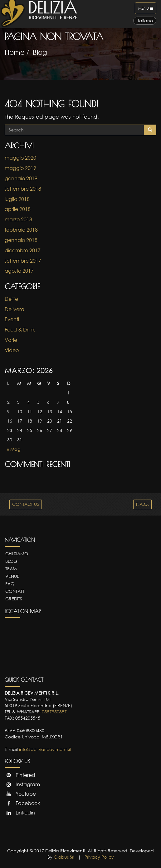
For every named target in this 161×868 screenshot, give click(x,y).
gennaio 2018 (21, 240)
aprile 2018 (18, 209)
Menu (147, 10)
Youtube (20, 794)
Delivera (15, 309)
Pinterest (20, 775)
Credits (14, 599)
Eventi (12, 319)
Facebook (22, 803)
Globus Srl (64, 857)
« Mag (14, 449)
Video (12, 350)
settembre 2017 (23, 261)
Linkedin (20, 813)
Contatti (15, 591)
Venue (12, 576)
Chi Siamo (17, 554)
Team (11, 569)
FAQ (10, 584)
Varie (11, 340)
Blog (40, 52)
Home (15, 52)
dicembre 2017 (23, 250)
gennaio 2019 (21, 178)
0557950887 (54, 712)
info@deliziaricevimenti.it (45, 749)
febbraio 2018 (21, 230)
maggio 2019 (20, 168)
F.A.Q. (142, 504)
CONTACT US (26, 504)
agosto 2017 (19, 271)
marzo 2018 (18, 219)
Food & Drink (20, 330)
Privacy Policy (99, 857)
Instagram (22, 784)
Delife (11, 299)
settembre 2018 (23, 189)
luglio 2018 (17, 199)
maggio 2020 (20, 158)
